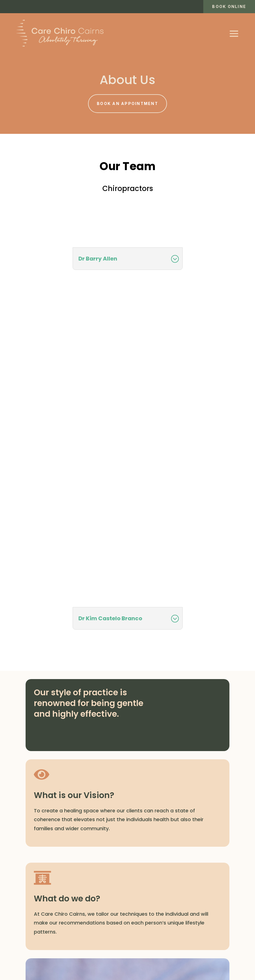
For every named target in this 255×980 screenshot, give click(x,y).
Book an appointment (127, 103)
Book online (229, 6)
